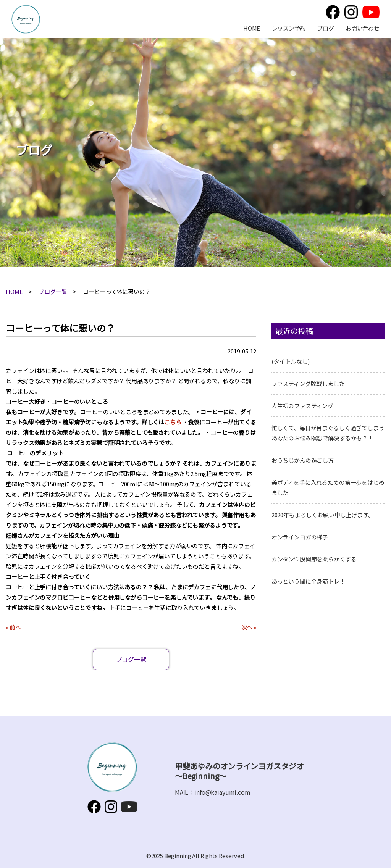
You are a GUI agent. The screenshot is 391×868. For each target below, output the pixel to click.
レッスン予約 (288, 28)
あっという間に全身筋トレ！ (308, 581)
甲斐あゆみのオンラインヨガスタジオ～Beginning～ (26, 19)
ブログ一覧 (53, 291)
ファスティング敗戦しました (308, 383)
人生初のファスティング (302, 406)
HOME (252, 28)
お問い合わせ (363, 28)
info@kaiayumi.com (222, 792)
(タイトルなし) (291, 361)
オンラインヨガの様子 (300, 537)
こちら (173, 422)
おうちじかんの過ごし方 (303, 460)
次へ (247, 627)
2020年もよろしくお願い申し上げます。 (323, 515)
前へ (15, 627)
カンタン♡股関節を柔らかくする (314, 559)
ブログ (326, 28)
